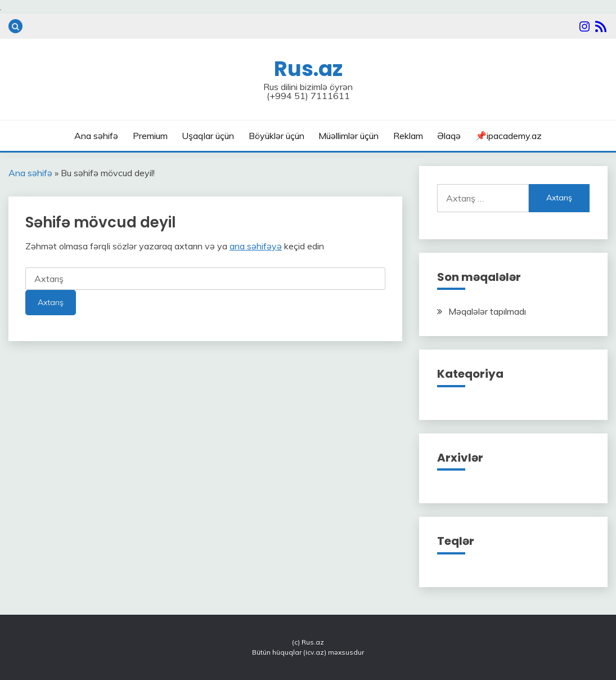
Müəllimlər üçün (349, 136)
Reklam (408, 136)
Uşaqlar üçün (208, 136)
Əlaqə (449, 136)
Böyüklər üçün (276, 136)
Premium (150, 136)
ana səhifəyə (256, 246)
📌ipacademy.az (509, 136)
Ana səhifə (96, 136)
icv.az (315, 652)
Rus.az (308, 69)
